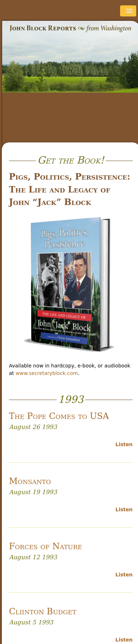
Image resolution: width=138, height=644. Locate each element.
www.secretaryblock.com (47, 373)
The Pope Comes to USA (59, 416)
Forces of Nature (46, 546)
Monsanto (30, 481)
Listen (124, 444)
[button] (128, 11)
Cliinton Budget (43, 611)
